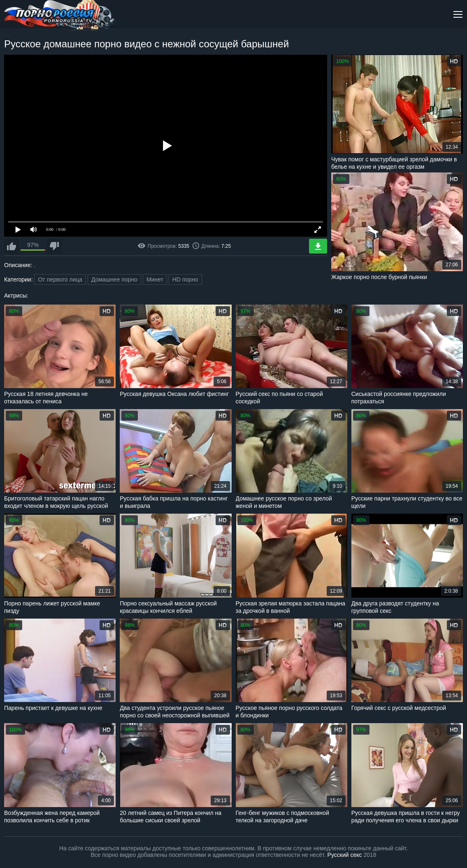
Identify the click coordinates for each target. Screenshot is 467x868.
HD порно (185, 279)
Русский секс (345, 855)
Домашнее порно (114, 279)
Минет (155, 279)
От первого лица (60, 279)
